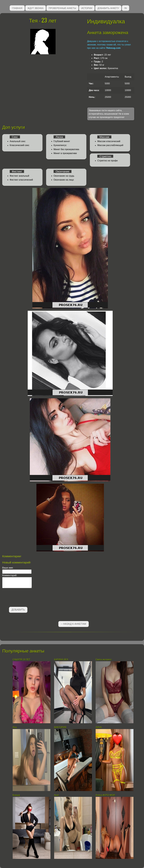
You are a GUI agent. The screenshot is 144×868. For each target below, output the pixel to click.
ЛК (126, 8)
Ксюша (16, 795)
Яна (15, 727)
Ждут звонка (36, 8)
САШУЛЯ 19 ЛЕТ (22, 659)
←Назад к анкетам (73, 624)
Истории (87, 8)
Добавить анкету (108, 8)
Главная (17, 8)
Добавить (18, 610)
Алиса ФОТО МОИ (105, 795)
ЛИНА (99, 727)
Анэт (57, 795)
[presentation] (24, 598)
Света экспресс (104, 659)
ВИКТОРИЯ (61, 727)
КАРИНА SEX (61, 659)
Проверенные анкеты (62, 8)
